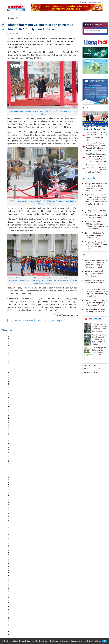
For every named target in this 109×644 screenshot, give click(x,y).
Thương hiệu (31, 602)
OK (104, 641)
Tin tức (18, 18)
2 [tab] (97, 359)
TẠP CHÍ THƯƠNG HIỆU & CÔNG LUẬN (54, 635)
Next (106, 358)
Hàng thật (83, 2)
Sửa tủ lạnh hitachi (90, 365)
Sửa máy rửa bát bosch (92, 372)
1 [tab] (94, 359)
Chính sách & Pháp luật (62, 602)
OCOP (75, 602)
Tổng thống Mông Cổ (55, 321)
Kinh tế (21, 602)
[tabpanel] (12, 351)
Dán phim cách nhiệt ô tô (92, 369)
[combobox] (95, 31)
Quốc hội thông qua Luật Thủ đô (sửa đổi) (52, 443)
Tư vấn (82, 602)
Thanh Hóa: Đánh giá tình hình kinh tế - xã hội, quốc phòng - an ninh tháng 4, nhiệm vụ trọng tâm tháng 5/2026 (56, 490)
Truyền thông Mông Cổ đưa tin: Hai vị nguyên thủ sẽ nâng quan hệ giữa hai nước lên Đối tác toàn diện (72, 352)
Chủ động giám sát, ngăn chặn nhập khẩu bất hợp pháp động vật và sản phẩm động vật (96, 303)
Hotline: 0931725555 (95, 2)
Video (85, 108)
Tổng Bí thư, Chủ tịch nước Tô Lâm (22, 321)
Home (11, 18)
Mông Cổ (41, 321)
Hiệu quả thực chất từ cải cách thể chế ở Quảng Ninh (56, 421)
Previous (85, 358)
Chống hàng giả (95, 319)
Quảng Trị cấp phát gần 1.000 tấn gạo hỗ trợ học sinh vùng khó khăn (96, 283)
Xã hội (85, 255)
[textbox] (95, 31)
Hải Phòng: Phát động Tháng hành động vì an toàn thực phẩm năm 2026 (96, 235)
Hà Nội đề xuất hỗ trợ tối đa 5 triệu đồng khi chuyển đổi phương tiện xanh (96, 274)
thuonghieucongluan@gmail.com (46, 615)
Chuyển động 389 (44, 602)
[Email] (16, 619)
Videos (96, 602)
